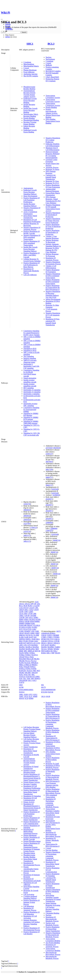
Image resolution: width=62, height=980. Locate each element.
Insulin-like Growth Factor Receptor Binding (30, 110)
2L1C (30, 696)
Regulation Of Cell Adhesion (30, 884)
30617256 (49, 469)
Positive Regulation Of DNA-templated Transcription (32, 243)
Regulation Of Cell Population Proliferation (32, 221)
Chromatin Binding (52, 913)
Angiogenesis (28, 188)
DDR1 (36, 617)
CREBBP (56, 635)
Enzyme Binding (52, 850)
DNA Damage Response (51, 172)
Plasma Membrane (30, 70)
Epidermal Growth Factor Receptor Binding (30, 101)
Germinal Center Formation (51, 161)
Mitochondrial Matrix (31, 66)
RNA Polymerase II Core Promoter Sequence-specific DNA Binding (53, 784)
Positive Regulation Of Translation (53, 271)
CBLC (26, 610)
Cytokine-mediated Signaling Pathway (30, 897)
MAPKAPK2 (30, 649)
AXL (38, 604)
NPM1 (27, 653)
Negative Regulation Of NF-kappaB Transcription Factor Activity (53, 208)
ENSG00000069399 (48, 690)
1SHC (21, 696)
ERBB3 (22, 623)
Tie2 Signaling (29, 356)
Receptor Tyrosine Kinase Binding (30, 123)
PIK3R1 (37, 659)
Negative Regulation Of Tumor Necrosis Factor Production (53, 221)
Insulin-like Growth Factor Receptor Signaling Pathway (30, 249)
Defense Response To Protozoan (52, 255)
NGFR (21, 653)
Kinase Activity (29, 802)
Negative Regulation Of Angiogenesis (32, 209)
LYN (29, 645)
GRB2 (32, 633)
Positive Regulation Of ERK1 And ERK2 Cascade (32, 255)
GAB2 (21, 631)
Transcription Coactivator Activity (53, 101)
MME (21, 651)
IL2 (32, 635)
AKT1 (58, 631)
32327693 (27, 524)
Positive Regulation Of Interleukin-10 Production (53, 232)
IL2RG (22, 637)
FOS (48, 639)
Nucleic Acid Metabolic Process (52, 924)
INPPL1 (28, 639)
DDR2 (21, 619)
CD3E (21, 612)
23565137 (49, 454)
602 (43, 685)
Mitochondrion (29, 64)
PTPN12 (22, 669)
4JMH (35, 696)
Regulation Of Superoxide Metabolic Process (31, 271)
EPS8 (32, 621)
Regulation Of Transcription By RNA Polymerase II (53, 738)
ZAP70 (22, 682)
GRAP (21, 633)
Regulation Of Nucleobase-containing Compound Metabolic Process (52, 803)
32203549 (55, 489)
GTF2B (57, 641)
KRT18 (29, 643)
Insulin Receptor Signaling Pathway (30, 205)
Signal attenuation (30, 378)
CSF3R (22, 617)
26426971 (49, 499)
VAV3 (34, 680)
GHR (37, 631)
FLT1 (21, 629)
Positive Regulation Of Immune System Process (32, 902)
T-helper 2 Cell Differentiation (51, 267)
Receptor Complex (30, 784)
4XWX (22, 698)
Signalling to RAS (30, 349)
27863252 (49, 530)
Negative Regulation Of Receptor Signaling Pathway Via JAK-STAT (53, 294)
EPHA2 (22, 621)
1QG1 (35, 694)
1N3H (26, 694)
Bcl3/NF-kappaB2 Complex (52, 74)
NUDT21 (35, 655)
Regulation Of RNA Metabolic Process (53, 767)
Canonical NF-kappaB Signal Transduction (51, 177)
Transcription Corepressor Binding (53, 950)
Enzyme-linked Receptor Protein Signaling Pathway (30, 735)
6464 (21, 685)
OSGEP (22, 657)
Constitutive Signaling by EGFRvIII (31, 371)
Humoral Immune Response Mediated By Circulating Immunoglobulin (53, 155)
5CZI (26, 698)
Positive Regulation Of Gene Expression (53, 186)
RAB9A (47, 651)
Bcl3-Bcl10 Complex (53, 71)
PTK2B (26, 667)
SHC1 (30, 44)
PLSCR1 (27, 663)
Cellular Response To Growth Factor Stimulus (32, 260)
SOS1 (21, 675)
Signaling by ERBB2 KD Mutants (31, 414)
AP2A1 (22, 604)
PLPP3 (21, 663)
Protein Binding (29, 118)
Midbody (49, 65)
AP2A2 (27, 604)
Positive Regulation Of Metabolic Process (53, 771)
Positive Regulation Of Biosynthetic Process (53, 760)
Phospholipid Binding (31, 120)
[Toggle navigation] (2, 19)
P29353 (22, 692)
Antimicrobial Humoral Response (52, 190)
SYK (21, 678)
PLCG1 (28, 661)
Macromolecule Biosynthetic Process (53, 953)
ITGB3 (26, 641)
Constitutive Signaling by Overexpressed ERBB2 (31, 410)
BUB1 (30, 606)
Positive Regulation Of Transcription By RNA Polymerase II (53, 288)
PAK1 (32, 657)
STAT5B (29, 677)
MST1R (38, 651)
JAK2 (36, 641)
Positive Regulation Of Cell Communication (32, 823)
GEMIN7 (27, 631)
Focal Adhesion (29, 72)
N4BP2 (58, 647)
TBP (53, 653)
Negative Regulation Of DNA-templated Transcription (32, 237)
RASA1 (30, 671)
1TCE (26, 696)
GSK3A (57, 639)
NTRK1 (32, 653)
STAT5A (22, 677)
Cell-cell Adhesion (30, 275)
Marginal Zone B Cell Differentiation (52, 149)
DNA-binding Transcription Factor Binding (53, 121)
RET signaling (29, 388)
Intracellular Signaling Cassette (52, 896)
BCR (26, 606)
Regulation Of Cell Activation (30, 917)
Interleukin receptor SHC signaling (30, 405)
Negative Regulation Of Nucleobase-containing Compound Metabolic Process (53, 856)
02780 (21, 687)
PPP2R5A (35, 663)
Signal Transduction (31, 747)
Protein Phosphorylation (32, 841)
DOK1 (26, 619)
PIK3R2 (22, 661)
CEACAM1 (23, 614)
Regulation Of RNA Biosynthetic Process (53, 749)
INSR (34, 639)
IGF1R (28, 635)
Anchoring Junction (30, 74)
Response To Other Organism (52, 306)
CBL (37, 608)
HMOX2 (22, 635)
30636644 (57, 448)
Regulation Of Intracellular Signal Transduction (30, 751)
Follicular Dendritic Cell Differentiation (53, 145)
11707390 (9, 29)
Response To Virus (52, 181)
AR (35, 604)
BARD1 (53, 633)
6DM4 (31, 698)
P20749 (50, 692)
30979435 (49, 462)
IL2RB (36, 635)
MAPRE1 (51, 647)
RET (38, 671)
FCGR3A (22, 627)
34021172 (27, 535)
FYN (29, 629)
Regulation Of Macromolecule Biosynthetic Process (53, 834)
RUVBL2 (54, 651)
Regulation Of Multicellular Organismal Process (30, 831)
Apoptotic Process (52, 167)
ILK (35, 637)
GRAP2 (27, 633)
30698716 (56, 540)
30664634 (27, 510)
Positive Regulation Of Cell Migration (32, 913)
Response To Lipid (52, 764)
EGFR (38, 619)
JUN (43, 645)
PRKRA (34, 665)
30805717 (49, 477)
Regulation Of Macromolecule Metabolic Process (52, 919)
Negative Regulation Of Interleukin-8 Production (53, 215)
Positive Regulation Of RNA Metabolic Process (53, 732)
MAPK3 (44, 647)
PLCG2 (34, 661)
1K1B (48, 696)
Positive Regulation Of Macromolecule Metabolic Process (53, 777)
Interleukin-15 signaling (32, 390)
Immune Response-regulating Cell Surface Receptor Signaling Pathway (32, 923)
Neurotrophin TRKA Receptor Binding (31, 115)
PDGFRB (22, 659)
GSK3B (44, 641)
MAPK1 (22, 647)
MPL (25, 651)
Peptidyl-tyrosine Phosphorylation (30, 771)
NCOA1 (44, 649)
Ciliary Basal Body (52, 77)
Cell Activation (29, 894)
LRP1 (21, 645)
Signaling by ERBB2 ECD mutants (31, 418)
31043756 (27, 504)
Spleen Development (53, 299)
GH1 (33, 631)
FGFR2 (34, 627)
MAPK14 (29, 647)
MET (37, 649)
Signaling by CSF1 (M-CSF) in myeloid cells (32, 434)
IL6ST (31, 637)
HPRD (8, 37)
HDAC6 (57, 643)
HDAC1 (44, 643)
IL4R (26, 637)
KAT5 (47, 645)
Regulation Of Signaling (32, 796)
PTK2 (21, 667)
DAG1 (31, 617)
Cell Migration (29, 906)
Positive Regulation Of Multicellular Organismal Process (32, 845)
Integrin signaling (30, 358)
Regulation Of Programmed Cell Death (32, 880)
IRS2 (21, 641)
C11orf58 (36, 606)
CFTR (30, 614)
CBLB (21, 610)
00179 (43, 687)
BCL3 (51, 44)
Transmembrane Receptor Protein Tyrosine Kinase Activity (29, 762)
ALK (37, 602)
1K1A (43, 696)
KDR (21, 643)
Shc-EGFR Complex (31, 76)
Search (8, 24)
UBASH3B (23, 680)
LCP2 (38, 643)
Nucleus (48, 57)
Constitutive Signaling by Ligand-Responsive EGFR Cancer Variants (31, 333)
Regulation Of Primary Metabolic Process (52, 840)
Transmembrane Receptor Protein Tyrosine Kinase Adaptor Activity (29, 94)
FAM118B (23, 625)
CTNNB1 (56, 637)
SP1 (30, 675)
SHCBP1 (28, 673)
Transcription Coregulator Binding (53, 940)
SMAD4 (35, 673)
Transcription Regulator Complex (53, 810)
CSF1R (27, 616)
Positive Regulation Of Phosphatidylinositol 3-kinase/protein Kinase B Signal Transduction (32, 777)
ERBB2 (37, 621)
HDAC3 (50, 643)
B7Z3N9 (44, 692)
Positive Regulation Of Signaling (53, 875)
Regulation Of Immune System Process (32, 850)
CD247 (36, 610)
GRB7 (37, 633)
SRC (33, 675)
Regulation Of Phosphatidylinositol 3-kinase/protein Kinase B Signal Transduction (32, 807)
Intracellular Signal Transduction (30, 217)
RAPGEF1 (23, 671)
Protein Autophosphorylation (31, 868)
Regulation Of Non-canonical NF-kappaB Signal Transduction (53, 322)
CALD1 (32, 608)
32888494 (49, 523)
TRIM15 (37, 678)
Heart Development (30, 196)
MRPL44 (31, 651)
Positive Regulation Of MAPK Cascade (32, 232)
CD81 (26, 612)
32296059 (56, 495)
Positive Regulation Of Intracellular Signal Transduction (32, 792)
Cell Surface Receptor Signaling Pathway (31, 740)
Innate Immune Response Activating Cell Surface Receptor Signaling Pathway (53, 907)
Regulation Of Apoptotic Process (52, 259)
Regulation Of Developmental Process (32, 864)
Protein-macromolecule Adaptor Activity (52, 111)
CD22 (31, 610)
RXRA (44, 653)
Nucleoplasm (50, 59)
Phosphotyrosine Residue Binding (29, 88)
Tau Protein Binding (53, 943)
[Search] (11, 32)
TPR (32, 678)
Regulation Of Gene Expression (53, 818)
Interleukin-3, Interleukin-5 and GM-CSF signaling (31, 366)
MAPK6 (36, 647)
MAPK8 (22, 649)
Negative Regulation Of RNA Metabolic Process (53, 891)
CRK (35, 614)
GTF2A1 (50, 641)
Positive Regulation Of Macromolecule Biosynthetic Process (53, 791)
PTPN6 (34, 669)
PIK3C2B (30, 659)
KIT (25, 643)
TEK (28, 678)
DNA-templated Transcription (51, 796)
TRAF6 (57, 653)
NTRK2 (22, 655)
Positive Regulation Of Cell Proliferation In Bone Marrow (32, 265)
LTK (25, 645)
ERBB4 (28, 623)
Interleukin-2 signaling (31, 394)
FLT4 (25, 629)
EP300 (44, 639)
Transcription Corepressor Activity (53, 104)
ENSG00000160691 (26, 690)
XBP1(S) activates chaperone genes (30, 361)
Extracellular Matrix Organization (53, 194)
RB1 (35, 671)
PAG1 (27, 657)
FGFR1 (29, 627)
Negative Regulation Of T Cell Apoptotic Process (53, 315)
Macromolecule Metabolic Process (52, 957)
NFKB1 (50, 649)
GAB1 (34, 629)
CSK (26, 617)
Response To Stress (52, 169)
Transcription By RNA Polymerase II (53, 845)
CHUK (44, 635)
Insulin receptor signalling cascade (30, 381)
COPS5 (49, 635)
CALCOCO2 (24, 608)
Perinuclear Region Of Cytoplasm (52, 80)
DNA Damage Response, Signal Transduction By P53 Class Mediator (53, 200)
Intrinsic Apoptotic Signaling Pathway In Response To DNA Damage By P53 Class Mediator (53, 248)
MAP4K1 (35, 645)
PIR (43, 651)
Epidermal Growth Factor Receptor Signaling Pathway (30, 192)
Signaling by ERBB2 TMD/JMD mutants (31, 422)
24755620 (49, 448)
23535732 (27, 531)
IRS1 (38, 639)
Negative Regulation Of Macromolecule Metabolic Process (53, 935)
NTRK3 (28, 655)
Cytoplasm (27, 62)
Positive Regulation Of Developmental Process (32, 929)
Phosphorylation (29, 853)
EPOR (27, 621)
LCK (34, 643)
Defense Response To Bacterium (52, 241)
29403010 (27, 520)
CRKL (21, 616)
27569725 (33, 528)
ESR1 (33, 623)
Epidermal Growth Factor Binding (30, 131)
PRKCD (28, 665)
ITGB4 (31, 641)
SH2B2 (22, 673)
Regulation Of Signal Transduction (31, 768)
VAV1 (30, 680)
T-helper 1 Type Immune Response (52, 237)
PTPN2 (28, 669)
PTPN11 (33, 667)
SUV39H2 (36, 677)
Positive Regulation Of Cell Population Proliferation (32, 200)
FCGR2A (37, 625)
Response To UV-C (52, 183)
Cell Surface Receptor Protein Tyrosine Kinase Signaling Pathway (32, 729)
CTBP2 (50, 637)
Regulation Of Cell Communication (30, 799)
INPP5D (22, 639)
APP (32, 604)
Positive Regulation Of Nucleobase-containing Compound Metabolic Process (53, 724)
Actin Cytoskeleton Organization (30, 213)
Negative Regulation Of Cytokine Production (53, 140)
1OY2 (30, 694)
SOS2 (26, 675)
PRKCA (22, 665)
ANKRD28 (45, 633)
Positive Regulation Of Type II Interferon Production (53, 226)
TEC (25, 678)
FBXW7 (30, 625)
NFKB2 (56, 649)
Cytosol (26, 68)
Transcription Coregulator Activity (53, 97)
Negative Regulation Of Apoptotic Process (32, 228)
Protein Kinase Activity (32, 782)
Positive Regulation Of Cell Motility (32, 933)
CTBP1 (44, 637)
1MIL (21, 694)
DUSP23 (32, 619)
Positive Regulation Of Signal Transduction (32, 819)
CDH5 (31, 612)
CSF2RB (33, 616)
